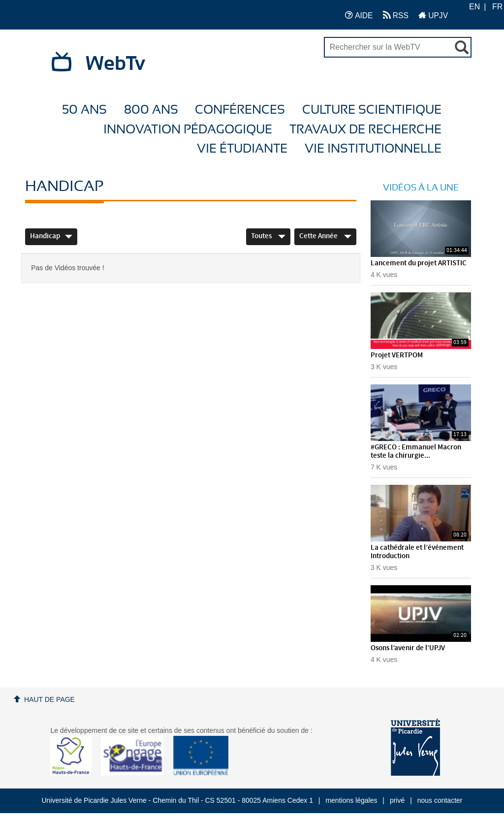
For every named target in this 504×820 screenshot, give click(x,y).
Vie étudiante (242, 149)
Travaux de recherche (365, 130)
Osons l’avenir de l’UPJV (408, 648)
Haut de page (49, 699)
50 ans (84, 110)
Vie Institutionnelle (373, 149)
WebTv (115, 64)
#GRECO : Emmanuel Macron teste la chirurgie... (416, 452)
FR (497, 7)
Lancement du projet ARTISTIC (419, 263)
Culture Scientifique (372, 110)
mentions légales (351, 800)
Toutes (268, 236)
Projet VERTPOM (397, 355)
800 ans (151, 110)
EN (474, 7)
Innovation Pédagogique (188, 130)
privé (397, 800)
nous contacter (440, 800)
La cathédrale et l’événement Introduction (417, 552)
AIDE (359, 15)
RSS (396, 15)
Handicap (51, 236)
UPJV (433, 15)
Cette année (325, 236)
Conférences (240, 110)
